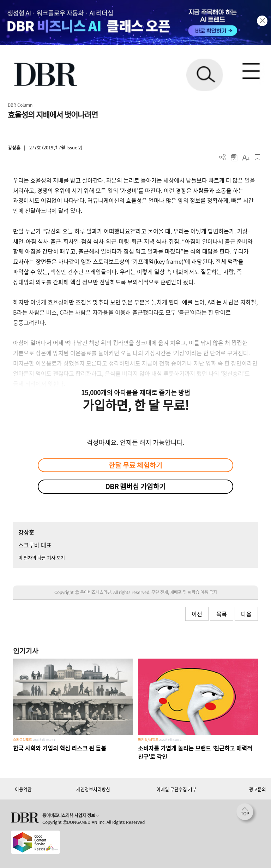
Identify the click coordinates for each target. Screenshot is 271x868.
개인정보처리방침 (93, 789)
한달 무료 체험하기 (135, 465)
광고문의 (258, 789)
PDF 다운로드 (234, 157)
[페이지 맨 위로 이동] (247, 814)
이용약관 (23, 789)
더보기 (222, 157)
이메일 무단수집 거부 (176, 789)
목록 (222, 614)
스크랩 (257, 157)
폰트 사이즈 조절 (246, 157)
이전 (197, 614)
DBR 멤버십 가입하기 (135, 486)
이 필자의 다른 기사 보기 (42, 557)
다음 (246, 614)
